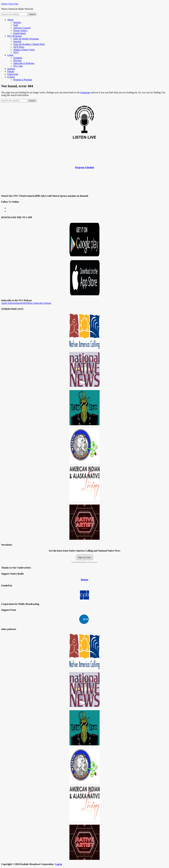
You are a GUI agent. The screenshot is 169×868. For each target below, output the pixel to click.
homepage (85, 92)
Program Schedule (84, 167)
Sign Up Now (84, 557)
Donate (85, 580)
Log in (59, 864)
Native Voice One (10, 4)
